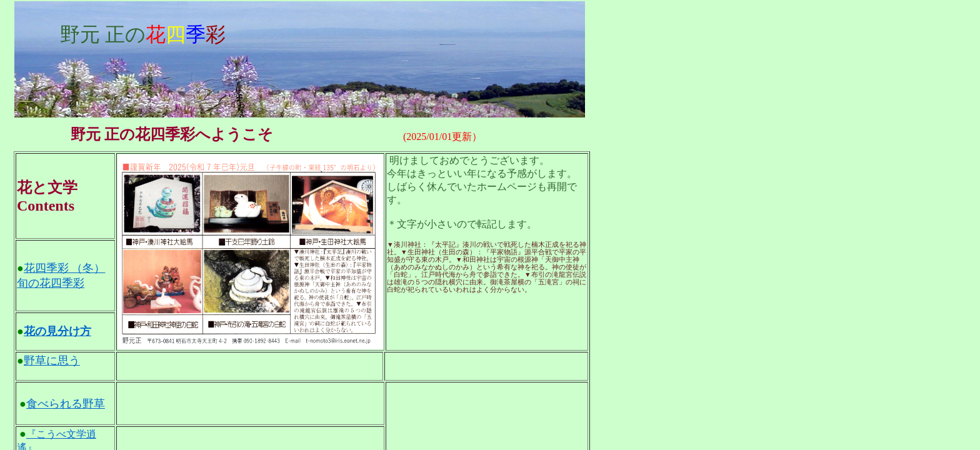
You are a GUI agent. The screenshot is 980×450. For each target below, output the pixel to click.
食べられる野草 (66, 404)
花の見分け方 (57, 331)
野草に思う (52, 361)
